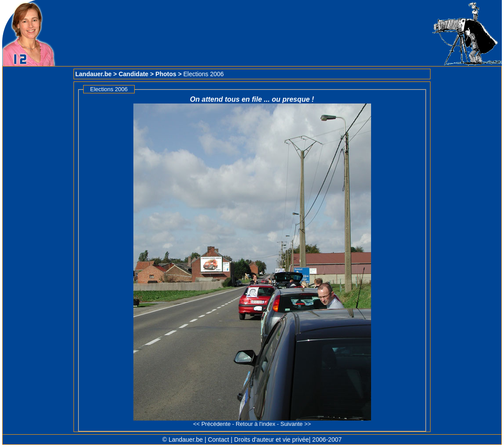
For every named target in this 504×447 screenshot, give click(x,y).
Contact (218, 440)
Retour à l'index (255, 424)
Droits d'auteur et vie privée (272, 440)
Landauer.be (93, 74)
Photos (166, 74)
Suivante (292, 424)
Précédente (216, 424)
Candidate (133, 74)
